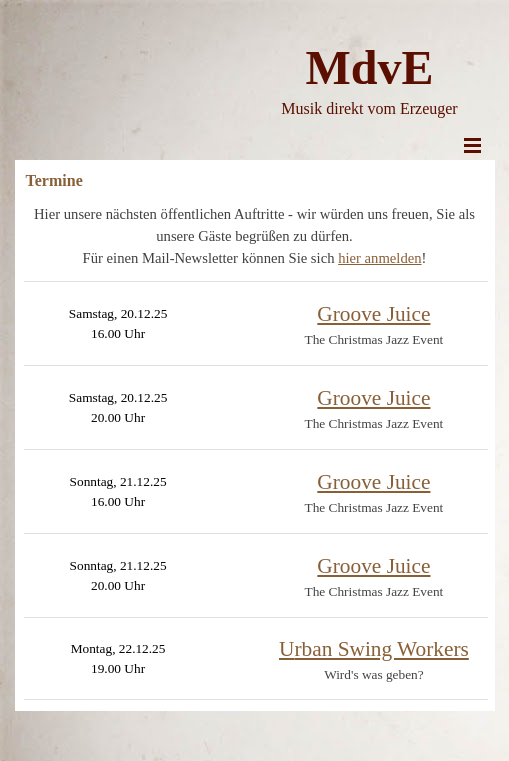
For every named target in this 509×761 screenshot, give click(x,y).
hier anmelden (379, 258)
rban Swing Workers (374, 649)
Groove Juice (373, 314)
